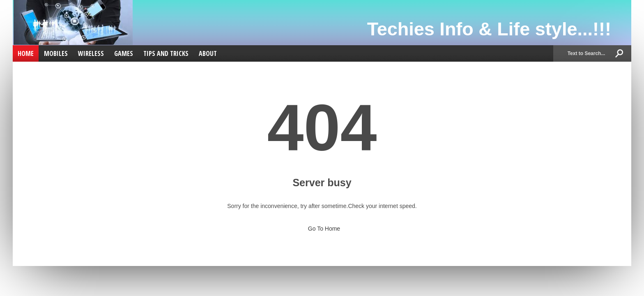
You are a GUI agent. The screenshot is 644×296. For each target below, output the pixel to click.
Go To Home (322, 226)
